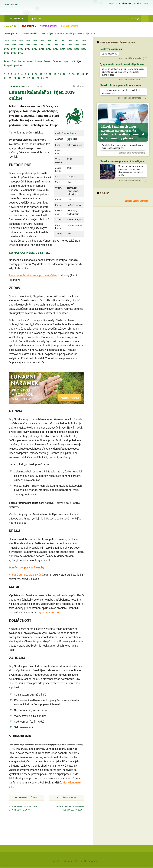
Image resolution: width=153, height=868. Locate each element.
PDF (81, 86)
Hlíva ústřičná (28, 26)
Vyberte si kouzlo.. (49, 612)
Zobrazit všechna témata (136, 201)
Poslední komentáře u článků (116, 43)
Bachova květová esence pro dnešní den (33, 275)
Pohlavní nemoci (69, 26)
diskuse (103, 193)
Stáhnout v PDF (66, 798)
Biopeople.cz (12, 5)
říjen (51, 33)
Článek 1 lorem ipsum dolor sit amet (121, 85)
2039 (43, 33)
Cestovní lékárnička (111, 49)
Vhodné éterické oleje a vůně (26, 575)
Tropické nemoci (48, 26)
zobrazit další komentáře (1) (131, 58)
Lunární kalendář (29, 33)
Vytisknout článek (27, 798)
